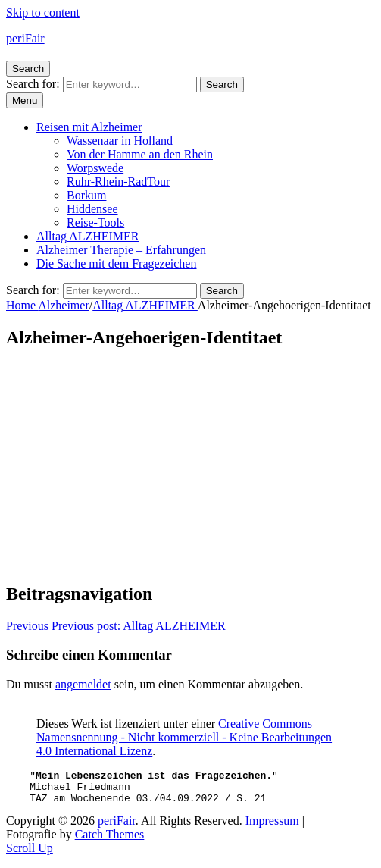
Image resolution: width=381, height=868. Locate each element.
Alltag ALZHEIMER (88, 236)
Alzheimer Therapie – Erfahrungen (121, 250)
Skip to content (43, 13)
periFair (25, 38)
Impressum (272, 827)
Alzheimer (64, 305)
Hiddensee (92, 209)
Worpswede (95, 168)
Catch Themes (110, 841)
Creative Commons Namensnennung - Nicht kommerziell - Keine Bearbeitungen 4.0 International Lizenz (184, 737)
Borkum (86, 195)
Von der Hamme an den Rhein (140, 154)
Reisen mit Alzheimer (89, 127)
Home (22, 305)
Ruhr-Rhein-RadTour (118, 182)
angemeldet (83, 684)
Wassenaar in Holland (120, 141)
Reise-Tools (95, 222)
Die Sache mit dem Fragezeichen (116, 263)
